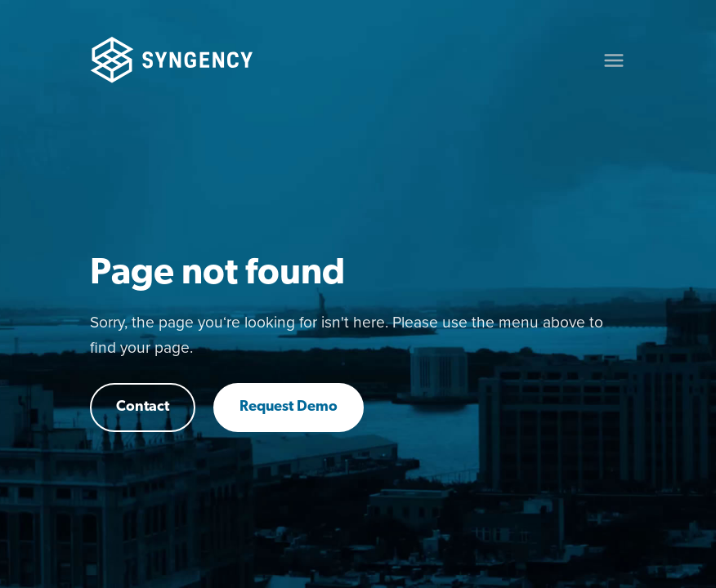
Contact (143, 407)
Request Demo (289, 407)
